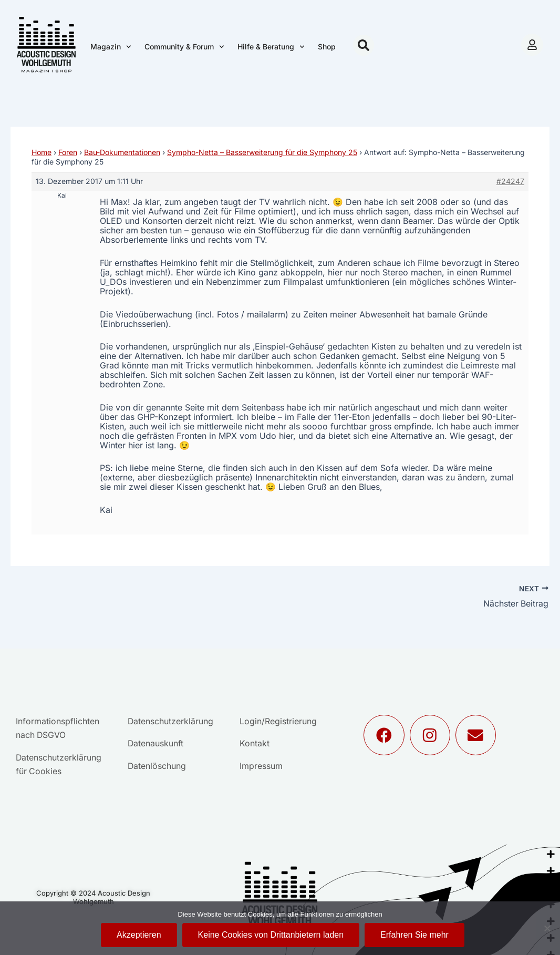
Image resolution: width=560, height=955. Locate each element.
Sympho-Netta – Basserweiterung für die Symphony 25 (262, 152)
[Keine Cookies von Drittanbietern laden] (547, 928)
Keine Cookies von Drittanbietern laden (271, 935)
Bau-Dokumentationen (122, 152)
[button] (364, 45)
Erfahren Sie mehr (414, 935)
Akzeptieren (139, 935)
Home (42, 152)
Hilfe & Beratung (271, 47)
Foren (68, 152)
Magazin (111, 47)
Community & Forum (184, 47)
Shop (327, 47)
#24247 (510, 181)
